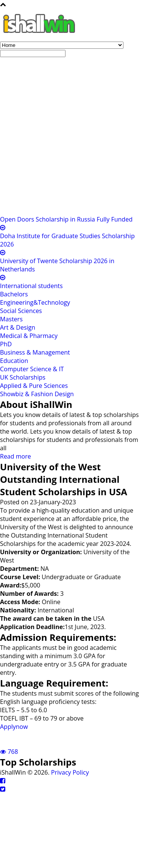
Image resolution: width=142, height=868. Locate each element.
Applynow (14, 727)
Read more (16, 456)
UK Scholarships (23, 377)
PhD (6, 344)
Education (14, 361)
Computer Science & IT (32, 369)
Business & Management (35, 352)
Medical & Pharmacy (29, 336)
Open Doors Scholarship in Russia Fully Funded (66, 219)
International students (31, 286)
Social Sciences (21, 311)
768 (9, 752)
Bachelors (14, 294)
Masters (11, 319)
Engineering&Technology (35, 302)
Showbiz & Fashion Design (37, 394)
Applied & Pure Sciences (34, 386)
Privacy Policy (70, 772)
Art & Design (18, 327)
